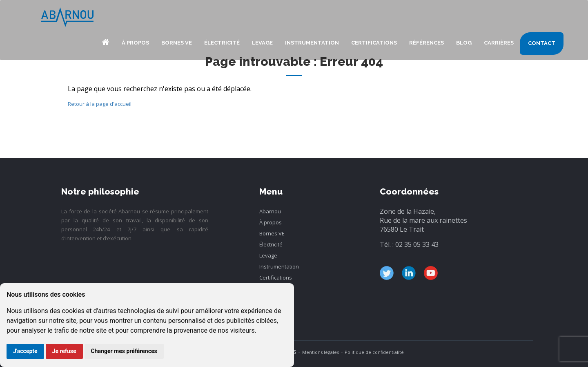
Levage (262, 43)
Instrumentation (312, 43)
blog (464, 43)
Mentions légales (321, 352)
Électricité (222, 43)
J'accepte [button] (25, 351)
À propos (135, 43)
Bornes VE (177, 43)
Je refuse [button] (64, 351)
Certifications (374, 43)
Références (427, 43)
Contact (542, 43)
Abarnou (105, 44)
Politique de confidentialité (374, 352)
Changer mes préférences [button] (124, 351)
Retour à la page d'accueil (100, 104)
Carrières (499, 43)
